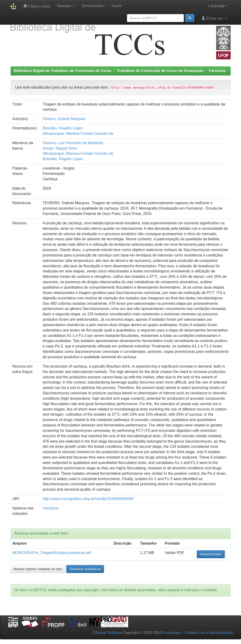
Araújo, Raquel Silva (60, 148)
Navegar (66, 6)
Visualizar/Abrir (211, 554)
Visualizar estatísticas (85, 569)
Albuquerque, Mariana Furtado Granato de (78, 134)
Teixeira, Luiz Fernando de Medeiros (73, 143)
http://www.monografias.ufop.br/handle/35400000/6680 (88, 499)
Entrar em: (214, 18)
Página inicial (37, 6)
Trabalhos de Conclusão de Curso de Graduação (160, 71)
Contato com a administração (208, 633)
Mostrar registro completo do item (38, 569)
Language (217, 6)
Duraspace (172, 633)
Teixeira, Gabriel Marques (64, 119)
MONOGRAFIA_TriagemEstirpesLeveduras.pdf (52, 553)
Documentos (93, 6)
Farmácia (217, 71)
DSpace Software (107, 633)
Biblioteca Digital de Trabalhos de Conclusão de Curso (63, 71)
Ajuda (117, 6)
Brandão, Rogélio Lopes (63, 128)
